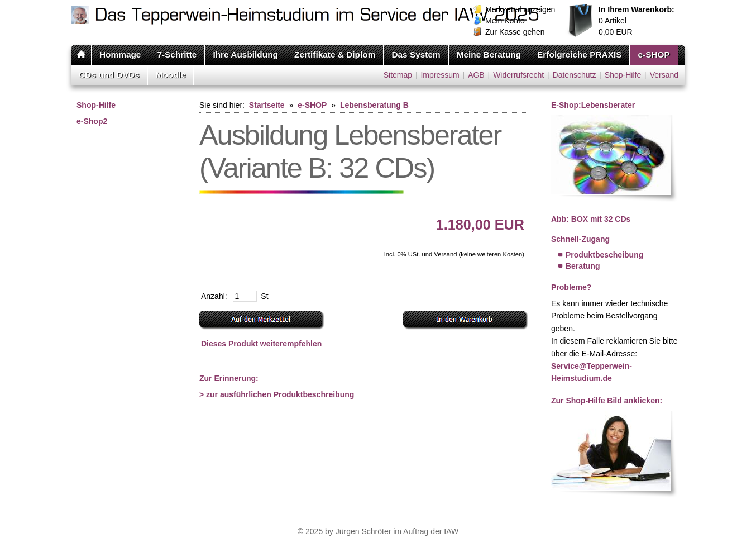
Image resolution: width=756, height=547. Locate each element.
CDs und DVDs (109, 75)
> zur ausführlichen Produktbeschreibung (277, 394)
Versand (664, 75)
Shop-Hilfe (623, 75)
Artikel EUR (637, 21)
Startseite (267, 105)
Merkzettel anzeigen (520, 9)
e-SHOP (654, 54)
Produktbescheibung (604, 255)
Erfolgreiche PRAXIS (579, 54)
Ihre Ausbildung (245, 54)
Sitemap (398, 75)
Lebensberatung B (374, 105)
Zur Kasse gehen (515, 32)
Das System (416, 54)
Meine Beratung (489, 54)
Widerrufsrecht (518, 75)
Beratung (583, 266)
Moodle (171, 75)
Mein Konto (505, 21)
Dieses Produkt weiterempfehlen (261, 344)
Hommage (120, 54)
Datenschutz (575, 75)
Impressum (440, 75)
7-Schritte (177, 54)
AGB (476, 75)
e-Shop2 (92, 121)
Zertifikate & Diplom (335, 54)
